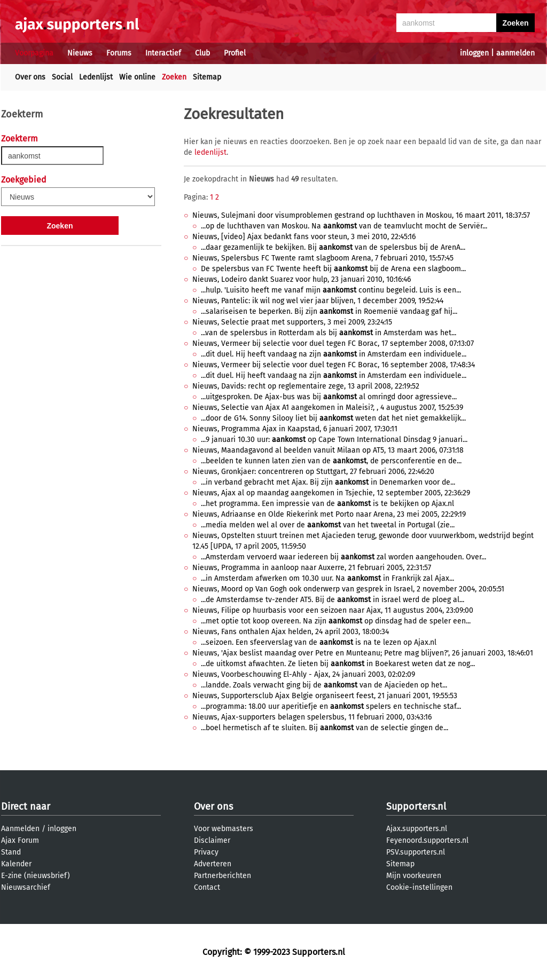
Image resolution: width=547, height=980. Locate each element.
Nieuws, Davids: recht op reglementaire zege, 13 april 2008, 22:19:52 (306, 386)
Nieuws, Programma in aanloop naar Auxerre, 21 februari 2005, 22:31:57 (312, 568)
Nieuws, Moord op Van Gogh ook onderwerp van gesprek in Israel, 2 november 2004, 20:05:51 (348, 589)
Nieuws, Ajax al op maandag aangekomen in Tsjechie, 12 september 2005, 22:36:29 (331, 493)
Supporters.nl (416, 807)
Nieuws (80, 53)
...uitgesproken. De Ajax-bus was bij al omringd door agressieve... (329, 397)
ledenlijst (210, 152)
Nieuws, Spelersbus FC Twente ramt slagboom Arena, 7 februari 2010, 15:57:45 (323, 258)
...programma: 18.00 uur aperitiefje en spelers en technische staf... (331, 706)
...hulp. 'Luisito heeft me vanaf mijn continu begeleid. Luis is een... (331, 290)
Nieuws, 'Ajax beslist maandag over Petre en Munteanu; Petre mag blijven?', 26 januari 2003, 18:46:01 (363, 653)
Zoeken (174, 77)
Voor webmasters (224, 829)
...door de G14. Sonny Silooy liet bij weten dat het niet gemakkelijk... (333, 418)
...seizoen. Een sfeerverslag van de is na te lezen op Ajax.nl (319, 642)
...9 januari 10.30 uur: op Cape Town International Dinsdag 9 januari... (334, 440)
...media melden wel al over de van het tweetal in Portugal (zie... (328, 525)
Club (202, 53)
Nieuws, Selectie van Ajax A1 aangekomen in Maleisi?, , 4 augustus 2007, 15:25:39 (328, 408)
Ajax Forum (20, 840)
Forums (119, 53)
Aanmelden (20, 829)
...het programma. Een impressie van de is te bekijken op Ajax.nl (327, 504)
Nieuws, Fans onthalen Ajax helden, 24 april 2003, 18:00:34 (291, 632)
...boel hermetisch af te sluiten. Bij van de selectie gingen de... (325, 728)
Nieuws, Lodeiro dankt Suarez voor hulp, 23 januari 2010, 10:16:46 (302, 279)
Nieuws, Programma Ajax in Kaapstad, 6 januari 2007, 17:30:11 (295, 429)
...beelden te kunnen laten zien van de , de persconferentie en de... (331, 461)
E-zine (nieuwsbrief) (36, 876)
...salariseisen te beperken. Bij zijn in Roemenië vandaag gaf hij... (329, 311)
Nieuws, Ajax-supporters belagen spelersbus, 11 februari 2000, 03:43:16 (312, 717)
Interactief (163, 53)
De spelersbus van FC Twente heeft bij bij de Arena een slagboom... (333, 269)
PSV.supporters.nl (416, 852)
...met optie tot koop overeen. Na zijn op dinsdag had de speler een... (336, 621)
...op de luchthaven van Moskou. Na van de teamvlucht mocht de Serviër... (344, 226)
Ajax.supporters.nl (417, 829)
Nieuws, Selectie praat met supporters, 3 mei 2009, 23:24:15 (292, 322)
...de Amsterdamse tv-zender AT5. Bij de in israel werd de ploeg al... (333, 600)
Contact (207, 887)
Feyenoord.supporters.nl (427, 840)
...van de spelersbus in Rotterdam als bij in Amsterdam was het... (329, 333)
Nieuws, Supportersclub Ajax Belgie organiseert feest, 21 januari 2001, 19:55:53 (325, 696)
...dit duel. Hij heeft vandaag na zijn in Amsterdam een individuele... (334, 354)
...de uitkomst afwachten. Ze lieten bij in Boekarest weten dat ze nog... (338, 664)
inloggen (474, 53)
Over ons (30, 77)
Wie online (137, 77)
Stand (11, 852)
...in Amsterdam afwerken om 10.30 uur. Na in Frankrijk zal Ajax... (327, 578)
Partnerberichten (222, 876)
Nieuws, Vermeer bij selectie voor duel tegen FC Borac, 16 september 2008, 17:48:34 (334, 365)
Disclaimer (212, 840)
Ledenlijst (96, 77)
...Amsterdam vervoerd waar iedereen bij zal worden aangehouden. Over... (343, 557)
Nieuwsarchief (26, 887)
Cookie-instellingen (419, 887)
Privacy (206, 852)
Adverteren (213, 864)
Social (62, 77)
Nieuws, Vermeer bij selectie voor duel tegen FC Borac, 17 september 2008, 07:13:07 (333, 343)
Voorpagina (34, 53)
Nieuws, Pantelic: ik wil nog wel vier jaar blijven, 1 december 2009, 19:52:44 (318, 301)
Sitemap (207, 77)
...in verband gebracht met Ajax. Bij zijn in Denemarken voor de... (328, 482)
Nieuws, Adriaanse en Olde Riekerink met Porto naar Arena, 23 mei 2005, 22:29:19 (329, 514)
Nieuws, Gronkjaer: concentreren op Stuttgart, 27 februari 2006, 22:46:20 (313, 472)
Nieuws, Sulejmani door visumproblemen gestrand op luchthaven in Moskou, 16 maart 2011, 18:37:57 (361, 215)
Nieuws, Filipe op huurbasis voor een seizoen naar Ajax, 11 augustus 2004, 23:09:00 (333, 610)
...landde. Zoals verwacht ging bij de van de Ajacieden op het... (324, 685)
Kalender (16, 864)
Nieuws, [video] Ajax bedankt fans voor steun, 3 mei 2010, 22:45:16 (304, 237)
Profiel (235, 53)
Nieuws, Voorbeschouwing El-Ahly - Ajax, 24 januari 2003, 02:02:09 (304, 674)
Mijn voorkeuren (414, 876)
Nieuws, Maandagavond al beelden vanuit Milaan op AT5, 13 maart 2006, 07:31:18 (328, 450)
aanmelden (515, 53)
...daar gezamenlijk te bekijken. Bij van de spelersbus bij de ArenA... (333, 247)
